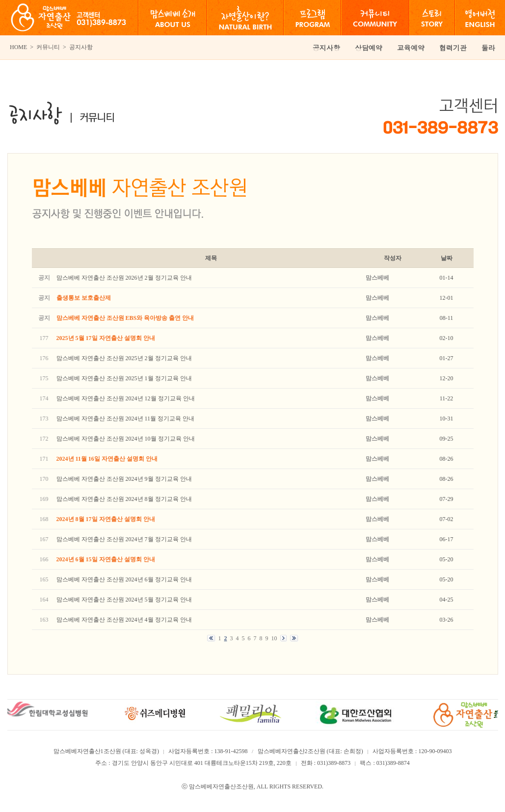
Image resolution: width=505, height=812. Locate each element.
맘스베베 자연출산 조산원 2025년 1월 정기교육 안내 (124, 378)
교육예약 (411, 48)
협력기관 (453, 48)
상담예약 (369, 48)
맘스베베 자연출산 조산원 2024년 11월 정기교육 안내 (126, 419)
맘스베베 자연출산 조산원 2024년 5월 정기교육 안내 (124, 600)
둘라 (488, 48)
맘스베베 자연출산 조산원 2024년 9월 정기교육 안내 (124, 479)
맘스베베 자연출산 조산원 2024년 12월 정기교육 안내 (126, 398)
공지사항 (326, 48)
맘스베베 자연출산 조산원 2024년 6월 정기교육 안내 (124, 579)
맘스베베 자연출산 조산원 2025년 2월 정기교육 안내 (124, 358)
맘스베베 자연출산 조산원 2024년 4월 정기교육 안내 (124, 620)
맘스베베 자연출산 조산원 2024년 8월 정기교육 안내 (124, 499)
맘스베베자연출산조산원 (221, 786)
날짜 (447, 258)
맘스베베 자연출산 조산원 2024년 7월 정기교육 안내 (124, 539)
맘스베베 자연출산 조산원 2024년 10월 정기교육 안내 (126, 439)
